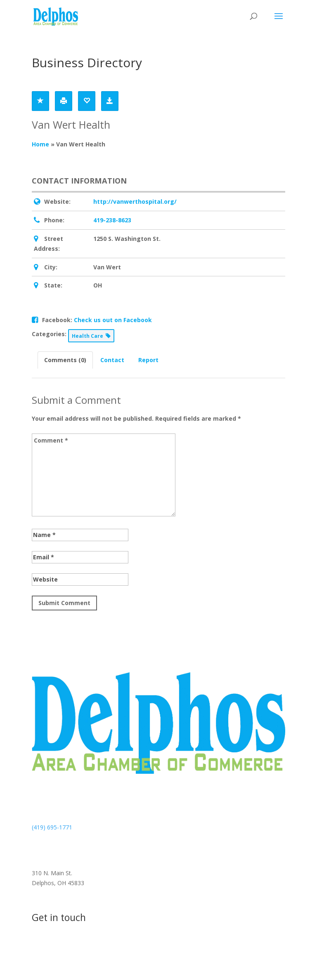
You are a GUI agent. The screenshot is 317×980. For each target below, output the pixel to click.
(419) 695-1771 (52, 827)
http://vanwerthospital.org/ (135, 201)
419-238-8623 (112, 220)
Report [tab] (148, 360)
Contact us (62, 949)
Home (40, 144)
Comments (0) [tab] (65, 360)
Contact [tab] (112, 360)
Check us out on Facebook (113, 320)
